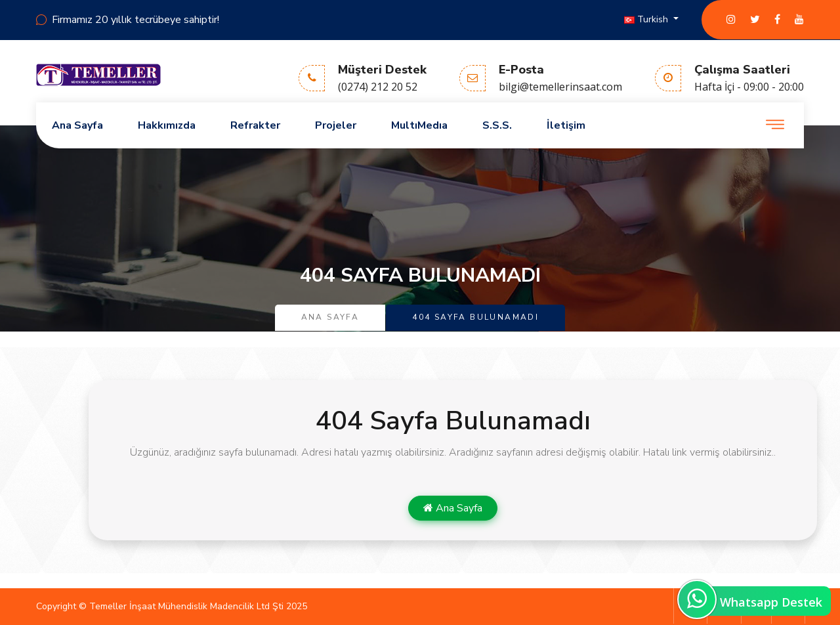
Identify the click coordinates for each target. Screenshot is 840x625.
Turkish (647, 19)
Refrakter (255, 125)
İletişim (566, 125)
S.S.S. (497, 125)
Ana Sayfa (77, 125)
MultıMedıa (419, 125)
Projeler (336, 125)
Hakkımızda (167, 125)
